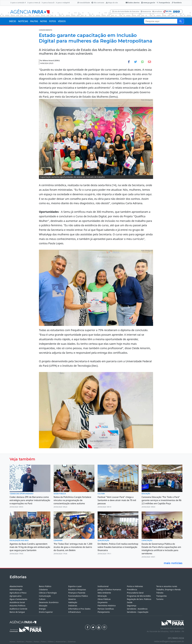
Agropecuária (16, 596)
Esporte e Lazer (75, 586)
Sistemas (72, 642)
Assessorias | (62, 642)
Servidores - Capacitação (138, 612)
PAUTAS (34, 21)
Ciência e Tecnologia (48, 593)
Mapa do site (112, 3)
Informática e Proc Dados (79, 609)
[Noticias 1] (94, 445)
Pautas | (30, 642)
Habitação (73, 602)
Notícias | (21, 642)
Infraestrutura (74, 612)
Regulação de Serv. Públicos (139, 599)
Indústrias (73, 606)
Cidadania (43, 590)
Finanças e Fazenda (77, 593)
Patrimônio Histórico (107, 606)
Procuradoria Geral (135, 593)
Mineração (102, 596)
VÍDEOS (62, 21)
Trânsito (160, 593)
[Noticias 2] (98, 445)
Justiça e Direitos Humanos (109, 590)
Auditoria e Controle (18, 609)
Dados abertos (133, 3)
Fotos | (44, 642)
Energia (42, 609)
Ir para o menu (34, 3)
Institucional (103, 586)
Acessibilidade (84, 3)
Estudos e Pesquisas (77, 590)
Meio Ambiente (104, 593)
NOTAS (44, 21)
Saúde (130, 602)
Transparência (163, 3)
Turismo (160, 599)
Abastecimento (16, 586)
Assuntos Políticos (17, 606)
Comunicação (45, 596)
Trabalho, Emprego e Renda (168, 590)
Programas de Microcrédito (139, 596)
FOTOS (52, 21)
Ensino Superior (46, 612)
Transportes (161, 596)
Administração (16, 590)
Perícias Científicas (106, 609)
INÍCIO (13, 21)
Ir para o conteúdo (18, 3)
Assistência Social (17, 602)
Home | (13, 642)
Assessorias (146, 11)
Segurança (132, 606)
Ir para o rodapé (63, 3)
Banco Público (45, 586)
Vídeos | (52, 642)
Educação (43, 606)
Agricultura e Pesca (18, 593)
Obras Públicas (104, 599)
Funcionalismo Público (78, 596)
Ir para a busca (48, 3)
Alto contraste (98, 3)
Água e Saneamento (18, 599)
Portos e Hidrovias (135, 586)
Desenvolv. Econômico (49, 602)
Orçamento (103, 602)
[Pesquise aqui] (181, 21)
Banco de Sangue (17, 612)
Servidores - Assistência (137, 609)
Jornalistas (157, 11)
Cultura (42, 599)
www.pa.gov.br (148, 3)
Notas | (37, 642)
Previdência (132, 590)
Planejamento (104, 612)
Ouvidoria (177, 3)
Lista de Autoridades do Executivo (126, 11)
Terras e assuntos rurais (167, 586)
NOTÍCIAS (23, 21)
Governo (72, 599)
